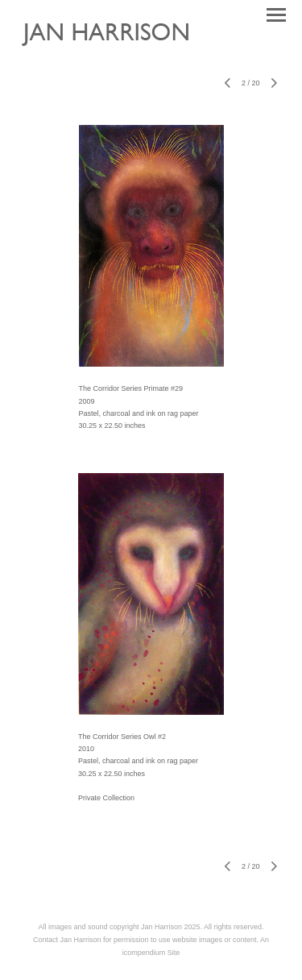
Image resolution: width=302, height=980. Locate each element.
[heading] (117, 53)
